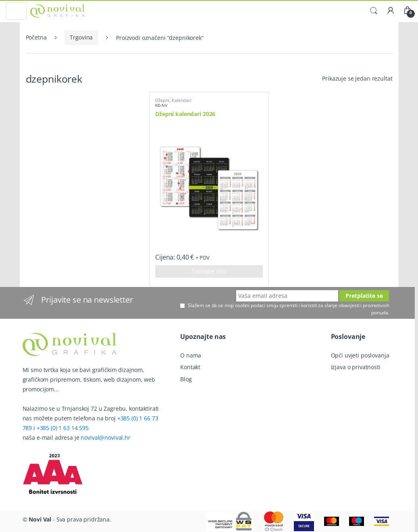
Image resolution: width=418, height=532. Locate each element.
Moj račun (391, 11)
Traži (374, 11)
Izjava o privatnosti (356, 367)
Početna (36, 37)
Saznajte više (209, 271)
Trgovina (81, 37)
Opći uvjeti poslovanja (360, 355)
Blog (186, 379)
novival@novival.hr (105, 437)
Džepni (162, 100)
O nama (191, 355)
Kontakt (190, 367)
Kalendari (182, 100)
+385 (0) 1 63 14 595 (63, 428)
